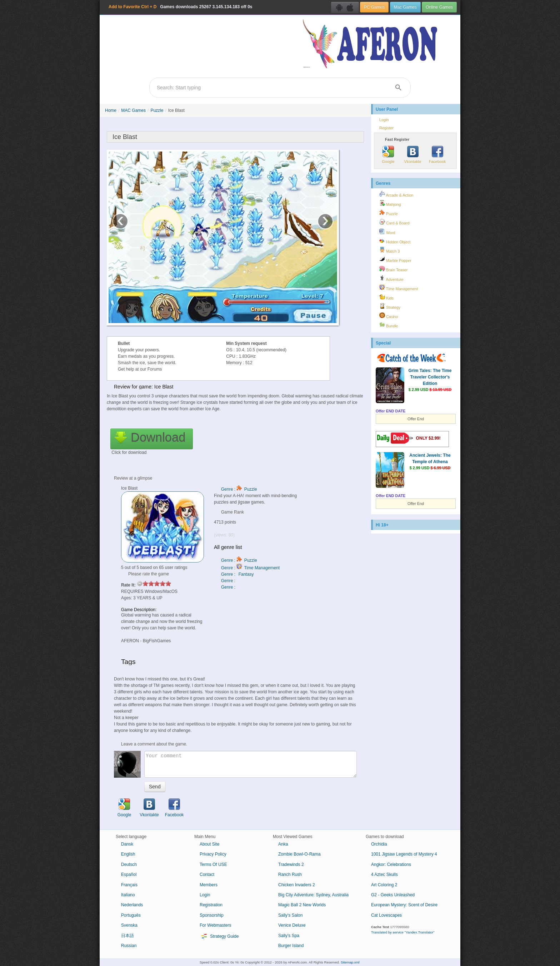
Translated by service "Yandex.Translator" (403, 932)
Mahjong (390, 203)
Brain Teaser (393, 269)
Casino (389, 316)
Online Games (439, 7)
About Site (209, 844)
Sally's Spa (289, 936)
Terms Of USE (213, 865)
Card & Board (394, 222)
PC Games (374, 7)
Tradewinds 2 (291, 865)
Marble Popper (395, 259)
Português (131, 915)
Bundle (389, 325)
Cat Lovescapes (386, 915)
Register (386, 128)
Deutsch (129, 865)
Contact (207, 875)
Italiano (128, 895)
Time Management (399, 288)
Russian (129, 946)
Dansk (127, 844)
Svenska (129, 925)
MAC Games (133, 110)
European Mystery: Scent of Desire (404, 905)
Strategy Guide (219, 937)
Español (129, 875)
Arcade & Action (396, 194)
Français (129, 885)
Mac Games (405, 7)
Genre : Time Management (250, 568)
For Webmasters (215, 925)
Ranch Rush (290, 875)
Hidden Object (395, 241)
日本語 (127, 936)
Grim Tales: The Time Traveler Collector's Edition (430, 377)
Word (387, 232)
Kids (386, 297)
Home (111, 110)
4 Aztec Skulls (384, 875)
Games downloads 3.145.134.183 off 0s (181, 7)
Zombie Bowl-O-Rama (299, 854)
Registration (211, 905)
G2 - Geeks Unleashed (393, 895)
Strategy (390, 306)
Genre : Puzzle (239, 489)
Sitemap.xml (350, 962)
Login (384, 120)
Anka (283, 844)
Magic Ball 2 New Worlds (302, 905)
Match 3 (389, 250)
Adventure (391, 278)
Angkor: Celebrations (391, 865)
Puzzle (157, 110)
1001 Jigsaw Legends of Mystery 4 (404, 854)
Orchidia (379, 844)
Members (209, 885)
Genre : (229, 581)
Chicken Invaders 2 (297, 885)
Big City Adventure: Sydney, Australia (313, 895)
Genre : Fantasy (237, 574)
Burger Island (291, 946)
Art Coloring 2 (384, 885)
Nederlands (132, 905)
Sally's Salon (290, 915)
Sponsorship (212, 915)
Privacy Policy (213, 854)
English (128, 854)
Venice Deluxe (292, 925)
